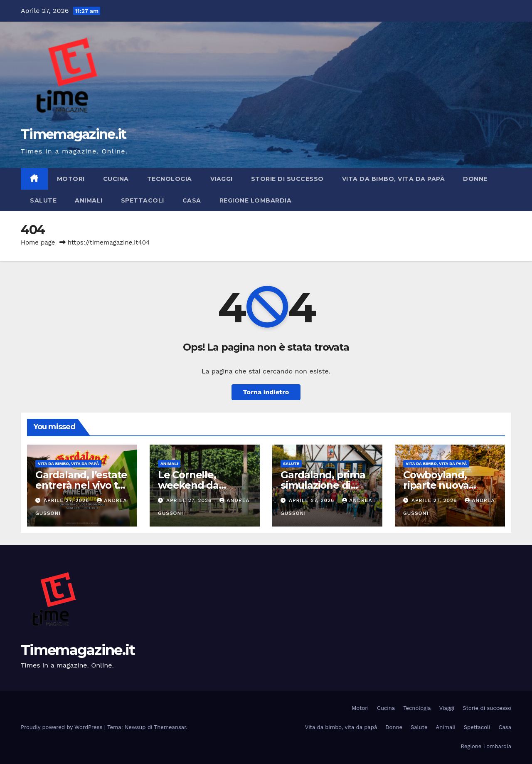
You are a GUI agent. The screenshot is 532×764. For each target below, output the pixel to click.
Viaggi (222, 179)
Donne (475, 179)
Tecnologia (170, 179)
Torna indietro (266, 392)
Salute (43, 200)
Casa (192, 200)
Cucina (116, 179)
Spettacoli (143, 200)
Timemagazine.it (74, 134)
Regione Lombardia (256, 200)
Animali (89, 200)
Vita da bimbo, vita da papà (394, 179)
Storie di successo (287, 179)
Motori (71, 179)
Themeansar (170, 727)
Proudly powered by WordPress (63, 727)
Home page (38, 242)
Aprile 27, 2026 (67, 500)
